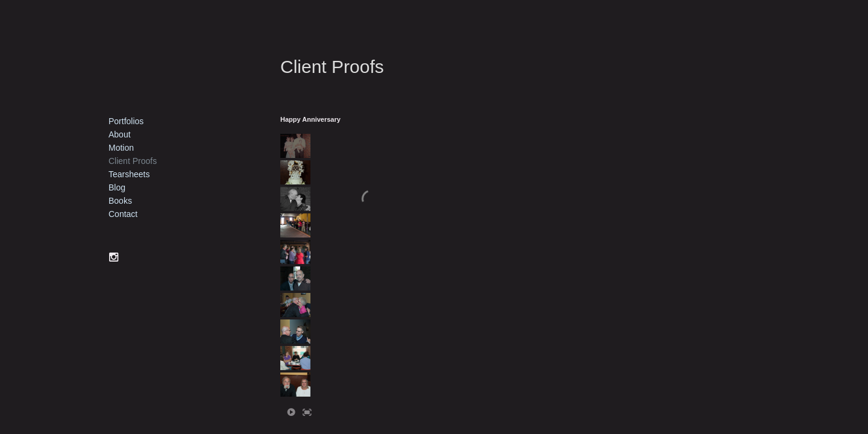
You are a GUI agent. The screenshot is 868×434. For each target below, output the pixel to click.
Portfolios (126, 121)
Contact (123, 214)
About (120, 134)
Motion (121, 148)
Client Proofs (133, 161)
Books (120, 201)
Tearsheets (129, 174)
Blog (117, 187)
